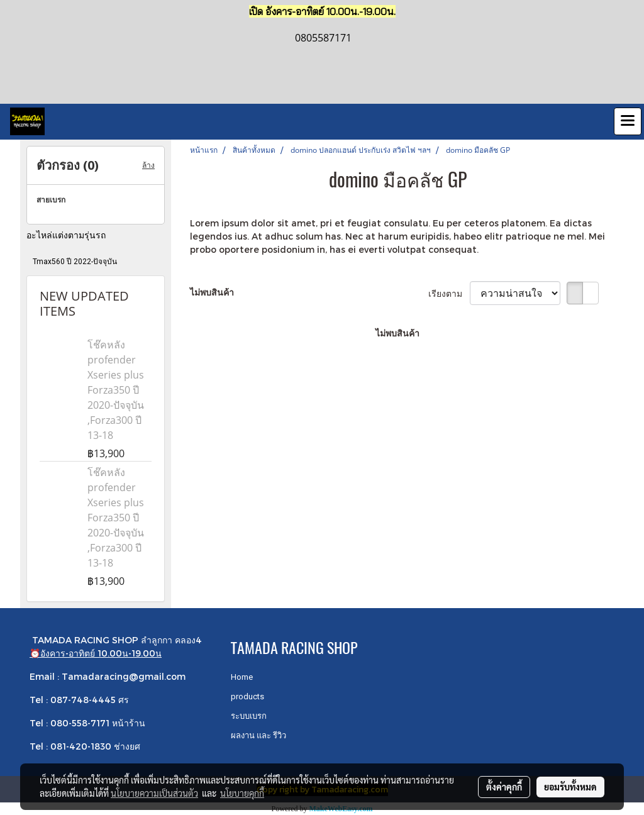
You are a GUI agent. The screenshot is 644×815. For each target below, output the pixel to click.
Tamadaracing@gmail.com (124, 676)
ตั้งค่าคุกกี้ (504, 787)
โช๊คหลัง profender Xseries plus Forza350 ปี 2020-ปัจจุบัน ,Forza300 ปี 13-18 (116, 390)
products (247, 696)
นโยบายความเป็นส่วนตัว (154, 793)
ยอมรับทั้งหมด (570, 787)
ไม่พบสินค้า (212, 292)
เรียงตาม (449, 293)
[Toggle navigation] (628, 121)
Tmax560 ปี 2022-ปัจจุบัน (75, 262)
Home (242, 677)
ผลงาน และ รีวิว (258, 735)
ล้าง (148, 165)
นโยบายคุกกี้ (242, 793)
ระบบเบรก (249, 716)
